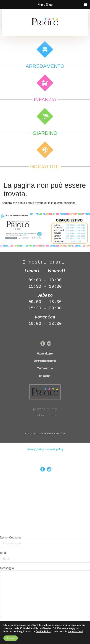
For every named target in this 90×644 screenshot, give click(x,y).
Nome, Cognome (11, 538)
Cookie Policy (43, 631)
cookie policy (45, 416)
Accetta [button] (11, 638)
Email (4, 553)
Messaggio (7, 568)
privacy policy (45, 409)
